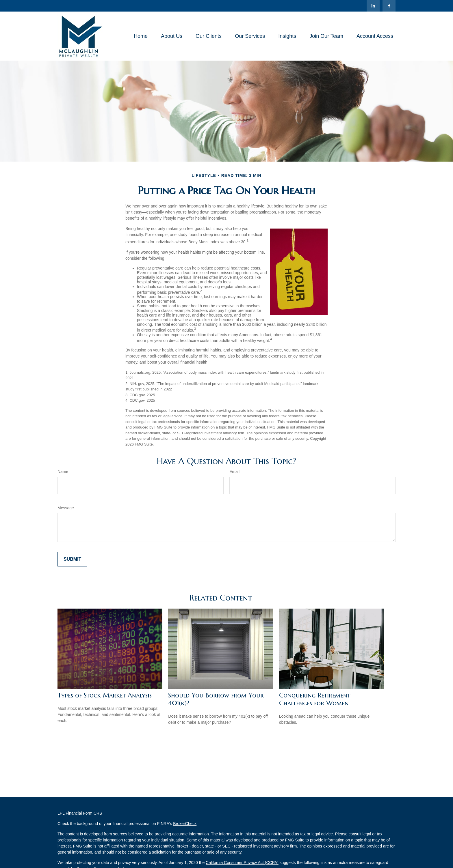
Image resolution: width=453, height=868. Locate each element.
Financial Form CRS (84, 813)
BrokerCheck (185, 824)
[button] (141, 36)
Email (234, 472)
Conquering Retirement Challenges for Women (315, 699)
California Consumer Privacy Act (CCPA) (242, 863)
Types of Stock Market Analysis (105, 695)
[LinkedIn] (373, 6)
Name (63, 472)
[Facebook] (389, 6)
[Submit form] (72, 559)
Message (66, 508)
